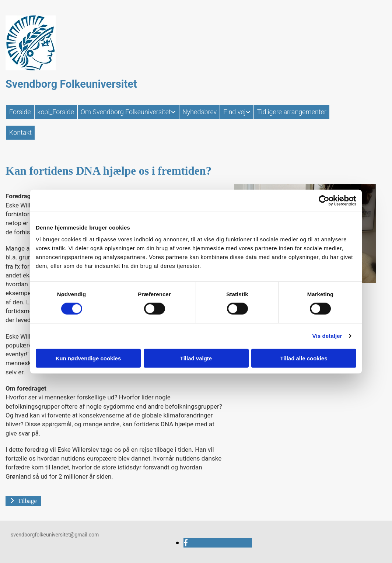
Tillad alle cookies (304, 358)
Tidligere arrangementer (292, 112)
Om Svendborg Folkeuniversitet (126, 112)
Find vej (234, 112)
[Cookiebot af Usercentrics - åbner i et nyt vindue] (324, 201)
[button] (23, 501)
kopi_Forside (56, 112)
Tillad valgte (196, 358)
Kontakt (20, 132)
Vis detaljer (327, 336)
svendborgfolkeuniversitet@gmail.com (55, 535)
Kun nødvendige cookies (88, 358)
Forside (20, 112)
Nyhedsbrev (199, 112)
